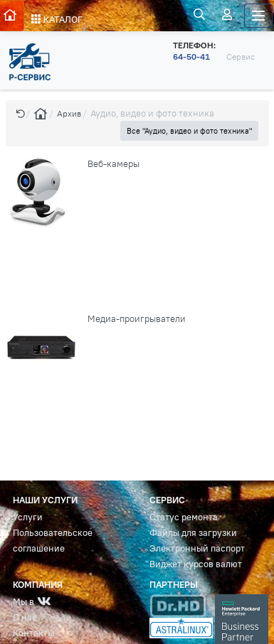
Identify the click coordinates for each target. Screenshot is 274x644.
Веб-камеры (114, 164)
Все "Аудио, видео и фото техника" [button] (189, 131)
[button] (21, 113)
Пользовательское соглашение (53, 541)
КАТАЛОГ (57, 20)
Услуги (28, 517)
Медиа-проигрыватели (137, 319)
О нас (25, 617)
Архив (69, 113)
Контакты (33, 633)
